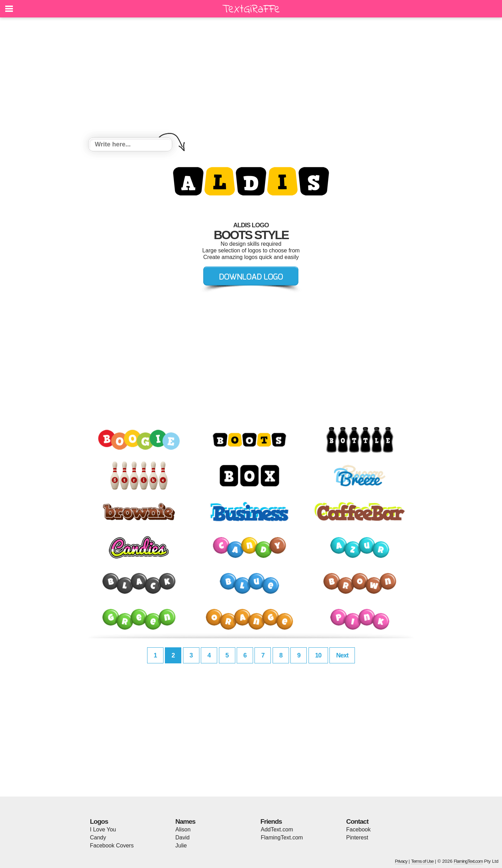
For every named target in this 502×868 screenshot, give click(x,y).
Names (185, 821)
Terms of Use (422, 861)
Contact (357, 821)
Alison (183, 829)
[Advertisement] (251, 78)
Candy (98, 837)
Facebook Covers (112, 846)
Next (342, 655)
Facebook (358, 829)
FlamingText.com (282, 837)
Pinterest (357, 837)
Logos (99, 821)
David (182, 837)
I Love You (103, 829)
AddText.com (277, 829)
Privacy (401, 861)
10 (318, 655)
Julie (181, 846)
